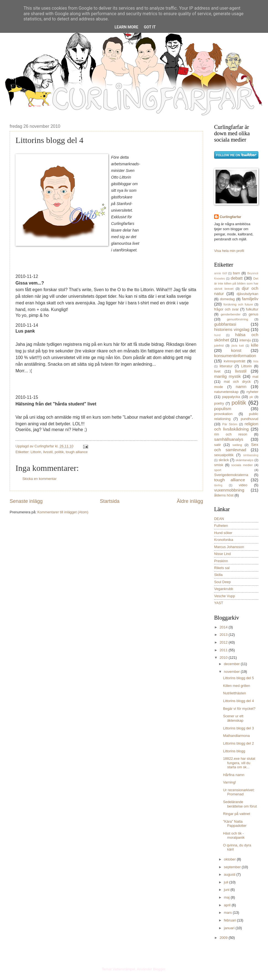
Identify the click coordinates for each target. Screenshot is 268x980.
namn (241, 387)
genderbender (231, 314)
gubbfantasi (225, 324)
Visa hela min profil (229, 251)
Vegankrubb (224, 589)
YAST (219, 603)
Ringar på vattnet (237, 814)
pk (251, 397)
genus (253, 314)
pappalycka (231, 397)
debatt (237, 278)
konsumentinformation (235, 356)
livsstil (48, 452)
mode (219, 387)
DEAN (219, 519)
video (243, 485)
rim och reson (231, 434)
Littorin (36, 452)
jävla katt (238, 346)
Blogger (159, 969)
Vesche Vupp (224, 596)
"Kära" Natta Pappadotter (235, 824)
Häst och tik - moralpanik (234, 835)
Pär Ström (230, 424)
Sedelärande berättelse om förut (240, 804)
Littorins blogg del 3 (238, 728)
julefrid (219, 346)
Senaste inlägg (26, 501)
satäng (237, 445)
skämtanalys (245, 460)
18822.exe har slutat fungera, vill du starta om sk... (239, 763)
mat (255, 377)
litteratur (226, 366)
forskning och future (238, 304)
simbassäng (251, 455)
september (233, 867)
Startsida (110, 501)
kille (255, 345)
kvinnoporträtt (235, 361)
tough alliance (77, 452)
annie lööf (220, 273)
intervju (245, 340)
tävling (218, 485)
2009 (224, 938)
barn (237, 273)
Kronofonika (224, 540)
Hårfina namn (234, 775)
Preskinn (221, 561)
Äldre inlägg (190, 501)
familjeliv (250, 299)
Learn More (126, 27)
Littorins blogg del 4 (238, 701)
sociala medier (242, 465)
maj (227, 897)
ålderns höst (224, 495)
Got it (150, 27)
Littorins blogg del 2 (238, 743)
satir (217, 445)
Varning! (229, 782)
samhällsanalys (229, 439)
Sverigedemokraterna (231, 475)
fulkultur (252, 309)
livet (217, 371)
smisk (219, 465)
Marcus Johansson (229, 547)
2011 (224, 650)
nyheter (252, 392)
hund (217, 335)
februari (230, 920)
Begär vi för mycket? (239, 709)
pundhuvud (249, 419)
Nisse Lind (222, 554)
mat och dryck (237, 382)
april (228, 905)
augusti (230, 874)
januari (230, 928)
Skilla (218, 575)
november (232, 672)
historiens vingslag (232, 329)
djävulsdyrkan (247, 294)
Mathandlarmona (236, 736)
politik (59, 452)
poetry (219, 403)
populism (223, 409)
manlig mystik (228, 376)
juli (226, 882)
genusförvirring (237, 319)
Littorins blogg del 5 (238, 678)
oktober (230, 859)
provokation (223, 414)
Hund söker (223, 533)
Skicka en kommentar (40, 479)
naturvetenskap (226, 392)
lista (256, 361)
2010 (224, 658)
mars (228, 913)
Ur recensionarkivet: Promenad (239, 792)
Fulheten (221, 526)
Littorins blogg (234, 751)
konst (236, 350)
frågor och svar (226, 309)
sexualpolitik (224, 455)
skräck (224, 460)
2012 (224, 642)
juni (227, 890)
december (232, 664)
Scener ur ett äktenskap (233, 718)
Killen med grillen (237, 686)
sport (218, 470)
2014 (224, 627)
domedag (227, 299)
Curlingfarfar (230, 217)
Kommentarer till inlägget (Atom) (63, 512)
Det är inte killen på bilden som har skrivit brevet (236, 284)
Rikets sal (222, 568)
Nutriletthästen (234, 693)
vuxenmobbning (229, 490)
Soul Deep (222, 582)
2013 (224, 635)
